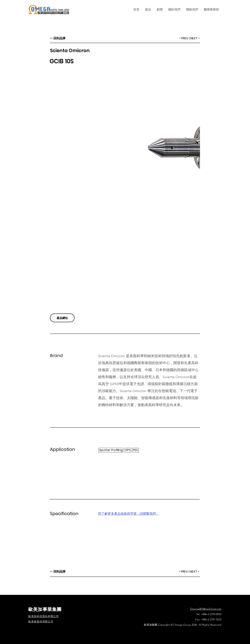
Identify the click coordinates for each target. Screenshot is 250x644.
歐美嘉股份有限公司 (41, 622)
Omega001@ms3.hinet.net (206, 609)
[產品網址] (62, 318)
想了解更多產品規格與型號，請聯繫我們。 (129, 514)
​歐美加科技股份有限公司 (44, 616)
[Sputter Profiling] (111, 450)
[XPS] (128, 450)
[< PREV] (183, 572)
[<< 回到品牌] (58, 572)
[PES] (135, 450)
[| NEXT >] (194, 572)
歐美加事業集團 (45, 609)
